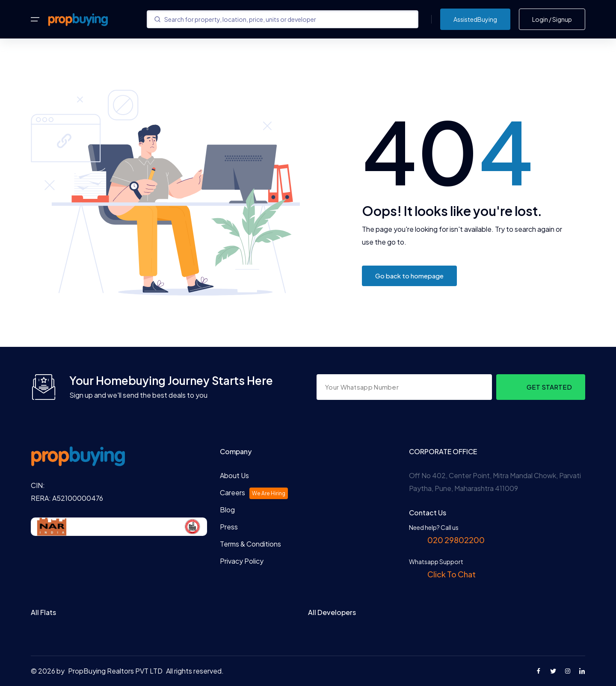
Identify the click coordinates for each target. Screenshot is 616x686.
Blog (227, 510)
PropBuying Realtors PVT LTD (115, 671)
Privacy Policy (242, 561)
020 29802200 (455, 540)
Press (229, 527)
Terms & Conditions (250, 544)
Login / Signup (552, 19)
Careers (254, 493)
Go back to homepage (409, 276)
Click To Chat (451, 574)
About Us (234, 475)
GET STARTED (549, 387)
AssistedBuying (475, 19)
